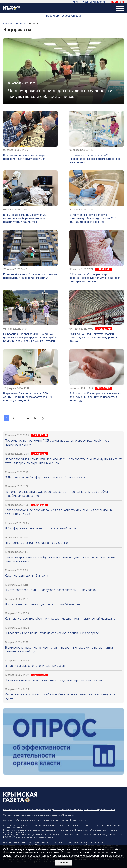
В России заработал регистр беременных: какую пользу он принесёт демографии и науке (95, 278)
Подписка (117, 2)
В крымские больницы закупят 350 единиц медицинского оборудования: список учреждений (28, 397)
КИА (75, 2)
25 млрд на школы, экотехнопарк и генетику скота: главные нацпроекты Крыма (94, 338)
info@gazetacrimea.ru (43, 837)
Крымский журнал (95, 2)
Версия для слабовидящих (63, 16)
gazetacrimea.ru (80, 842)
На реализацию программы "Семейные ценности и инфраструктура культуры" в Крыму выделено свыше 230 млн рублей (30, 338)
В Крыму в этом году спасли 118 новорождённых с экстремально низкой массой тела (95, 159)
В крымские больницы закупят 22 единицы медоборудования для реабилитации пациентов (25, 218)
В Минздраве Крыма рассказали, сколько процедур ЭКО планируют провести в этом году (96, 397)
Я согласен (64, 863)
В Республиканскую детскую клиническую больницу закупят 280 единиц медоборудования (93, 218)
